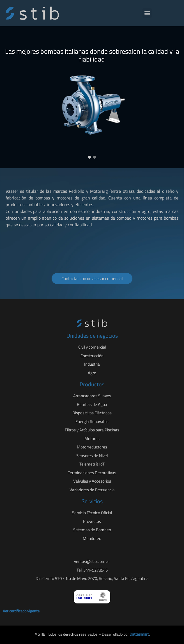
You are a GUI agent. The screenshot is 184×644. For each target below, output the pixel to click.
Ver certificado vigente (21, 611)
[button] (147, 13)
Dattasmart (139, 634)
